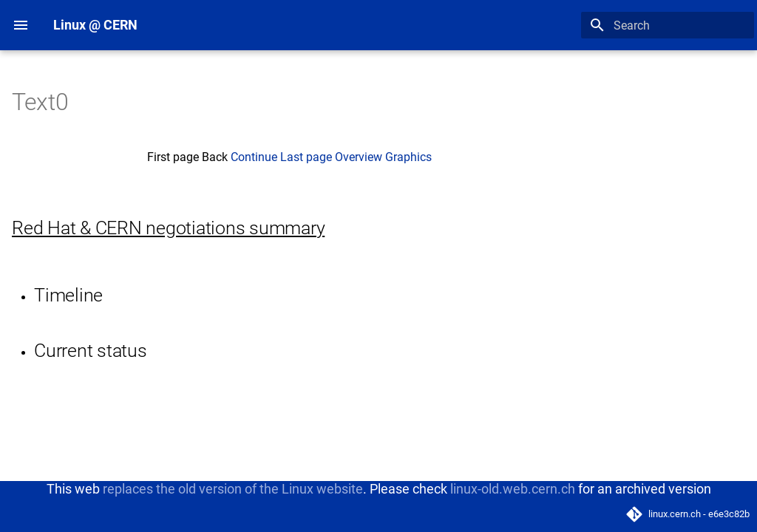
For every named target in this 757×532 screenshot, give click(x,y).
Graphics (408, 157)
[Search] (668, 25)
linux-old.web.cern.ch (513, 489)
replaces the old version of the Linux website (233, 489)
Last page (306, 157)
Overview (359, 157)
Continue (254, 157)
